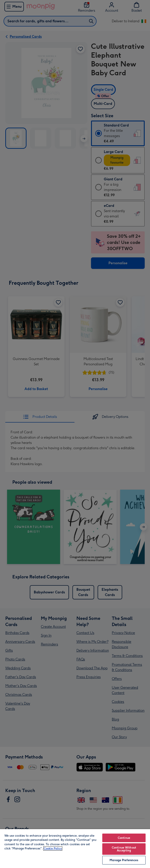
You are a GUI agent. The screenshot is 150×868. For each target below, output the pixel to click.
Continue (124, 838)
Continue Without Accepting (124, 849)
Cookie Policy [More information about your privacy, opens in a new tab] (53, 848)
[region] (75, 848)
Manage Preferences (124, 860)
